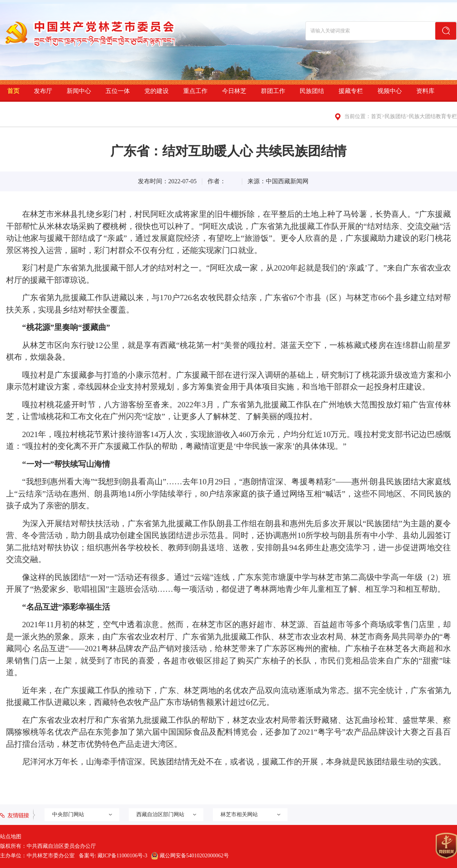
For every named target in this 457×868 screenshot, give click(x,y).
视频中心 (390, 91)
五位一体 (118, 91)
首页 (13, 91)
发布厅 (43, 91)
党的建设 (157, 91)
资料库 (425, 91)
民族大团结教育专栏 (433, 116)
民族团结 (312, 91)
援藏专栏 (351, 91)
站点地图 (11, 837)
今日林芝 (234, 91)
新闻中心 (79, 91)
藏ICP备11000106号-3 (122, 856)
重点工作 (195, 91)
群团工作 (273, 91)
